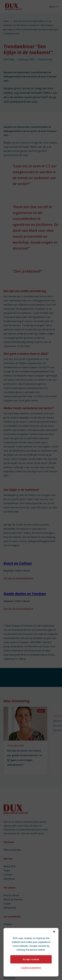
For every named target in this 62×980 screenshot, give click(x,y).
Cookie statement (31, 968)
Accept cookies (31, 959)
